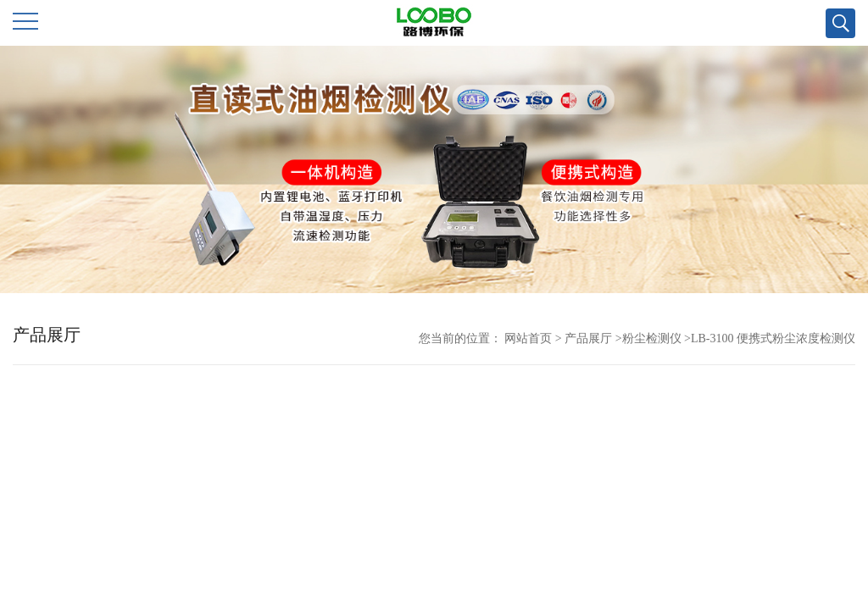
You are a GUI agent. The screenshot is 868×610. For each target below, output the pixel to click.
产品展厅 (588, 338)
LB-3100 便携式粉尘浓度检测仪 (773, 338)
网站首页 (528, 338)
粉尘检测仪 (652, 338)
